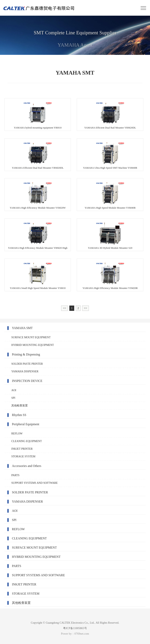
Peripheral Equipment (26, 424)
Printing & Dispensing (26, 354)
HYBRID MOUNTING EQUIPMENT (33, 345)
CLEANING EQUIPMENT (27, 441)
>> (86, 308)
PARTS (15, 475)
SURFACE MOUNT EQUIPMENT (31, 337)
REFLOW (17, 434)
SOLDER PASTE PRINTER (27, 364)
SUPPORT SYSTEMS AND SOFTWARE (34, 483)
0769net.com (82, 634)
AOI (14, 390)
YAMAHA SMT (22, 328)
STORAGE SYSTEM (23, 456)
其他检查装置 (20, 406)
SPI (13, 398)
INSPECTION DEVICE (27, 381)
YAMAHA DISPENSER (25, 371)
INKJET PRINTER (22, 449)
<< (64, 308)
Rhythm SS (19, 415)
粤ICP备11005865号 (75, 628)
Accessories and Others (27, 466)
